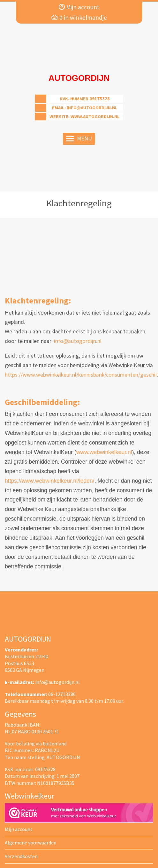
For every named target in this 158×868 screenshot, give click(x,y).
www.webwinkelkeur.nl (104, 452)
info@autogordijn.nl (92, 108)
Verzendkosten (21, 856)
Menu (79, 139)
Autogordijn (79, 78)
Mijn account (79, 7)
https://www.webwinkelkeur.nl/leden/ (50, 481)
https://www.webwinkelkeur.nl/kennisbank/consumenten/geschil (81, 375)
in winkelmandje (79, 18)
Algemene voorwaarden (31, 843)
